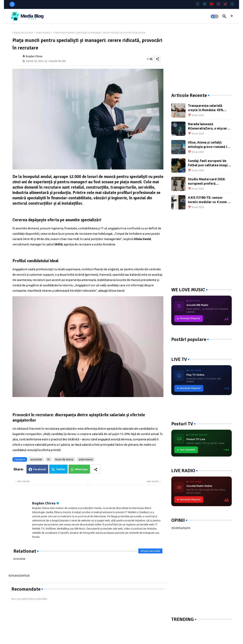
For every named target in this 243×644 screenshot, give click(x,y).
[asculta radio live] (232, 16)
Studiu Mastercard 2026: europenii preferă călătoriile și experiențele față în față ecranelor (208, 182)
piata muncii (43, 32)
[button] (215, 16)
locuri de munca (64, 459)
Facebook (40, 469)
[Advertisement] (201, 55)
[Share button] (96, 469)
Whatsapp (81, 469)
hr (49, 459)
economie (36, 459)
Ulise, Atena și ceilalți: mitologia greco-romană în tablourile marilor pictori (208, 145)
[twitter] (205, 4)
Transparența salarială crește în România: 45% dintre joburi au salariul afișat (206, 108)
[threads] (232, 4)
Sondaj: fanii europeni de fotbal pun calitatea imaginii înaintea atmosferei (210, 163)
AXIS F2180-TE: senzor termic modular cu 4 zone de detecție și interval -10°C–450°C (210, 200)
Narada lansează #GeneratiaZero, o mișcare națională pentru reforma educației (208, 126)
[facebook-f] (198, 4)
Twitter (61, 469)
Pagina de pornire (23, 32)
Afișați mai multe (150, 551)
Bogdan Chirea (44, 503)
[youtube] (211, 4)
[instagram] (218, 4)
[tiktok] (225, 4)
